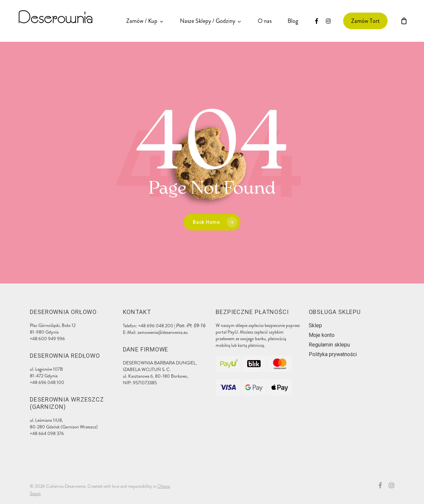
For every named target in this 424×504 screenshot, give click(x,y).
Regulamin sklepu (329, 345)
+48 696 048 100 (47, 382)
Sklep (315, 325)
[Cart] (404, 21)
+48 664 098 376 (47, 434)
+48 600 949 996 (47, 339)
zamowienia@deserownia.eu (163, 332)
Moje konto (322, 335)
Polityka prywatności (333, 354)
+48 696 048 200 (156, 326)
